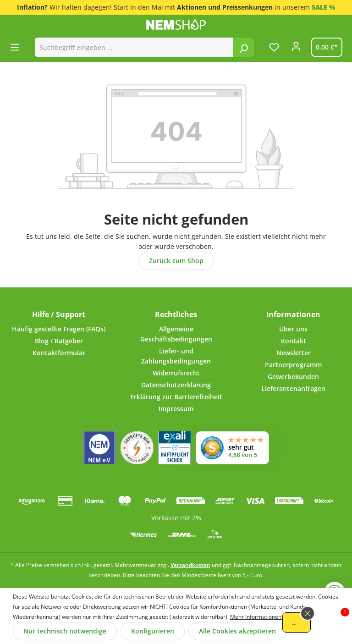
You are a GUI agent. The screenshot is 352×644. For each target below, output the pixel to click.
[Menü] (17, 47)
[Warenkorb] (325, 47)
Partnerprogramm (293, 365)
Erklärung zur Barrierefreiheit (176, 397)
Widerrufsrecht (176, 373)
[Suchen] (243, 47)
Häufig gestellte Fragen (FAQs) (59, 329)
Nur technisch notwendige (65, 631)
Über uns (293, 329)
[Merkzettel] (274, 47)
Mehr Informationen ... (258, 617)
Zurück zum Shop (176, 261)
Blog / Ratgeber (59, 341)
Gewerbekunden (293, 377)
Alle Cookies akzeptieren (237, 631)
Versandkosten (190, 565)
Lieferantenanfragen (293, 388)
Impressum (176, 409)
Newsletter (294, 353)
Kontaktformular (59, 353)
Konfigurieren (153, 631)
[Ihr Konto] (296, 49)
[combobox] (134, 47)
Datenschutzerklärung (176, 385)
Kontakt (294, 341)
